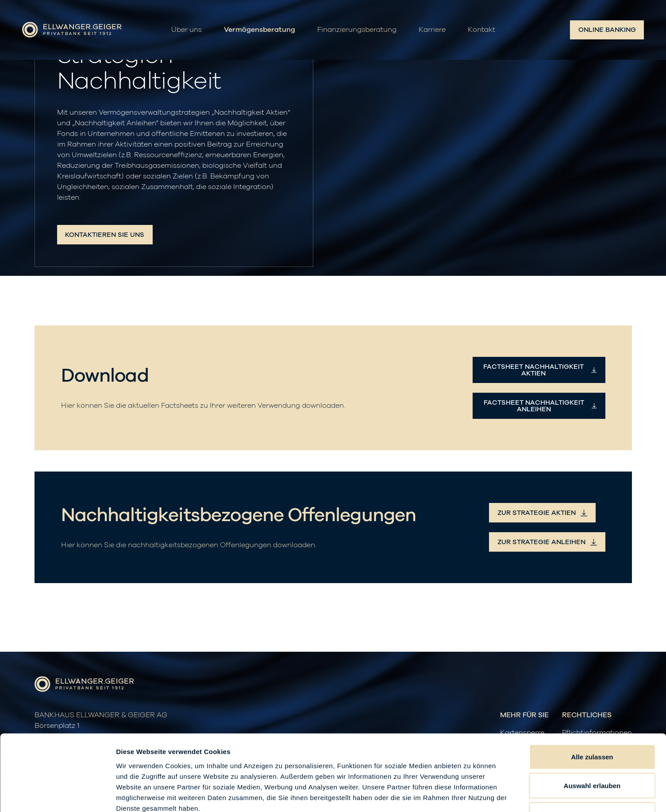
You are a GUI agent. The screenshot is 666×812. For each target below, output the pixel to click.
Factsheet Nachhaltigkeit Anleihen (540, 406)
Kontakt (481, 30)
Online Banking (607, 30)
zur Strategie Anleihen (547, 542)
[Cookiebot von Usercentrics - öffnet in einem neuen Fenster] (57, 795)
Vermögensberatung (260, 30)
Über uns (187, 30)
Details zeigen (471, 795)
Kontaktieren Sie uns (105, 235)
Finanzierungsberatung (357, 30)
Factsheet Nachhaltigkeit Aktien (540, 370)
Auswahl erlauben (592, 725)
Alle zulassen (592, 696)
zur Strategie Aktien (542, 513)
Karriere (432, 30)
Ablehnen (592, 754)
